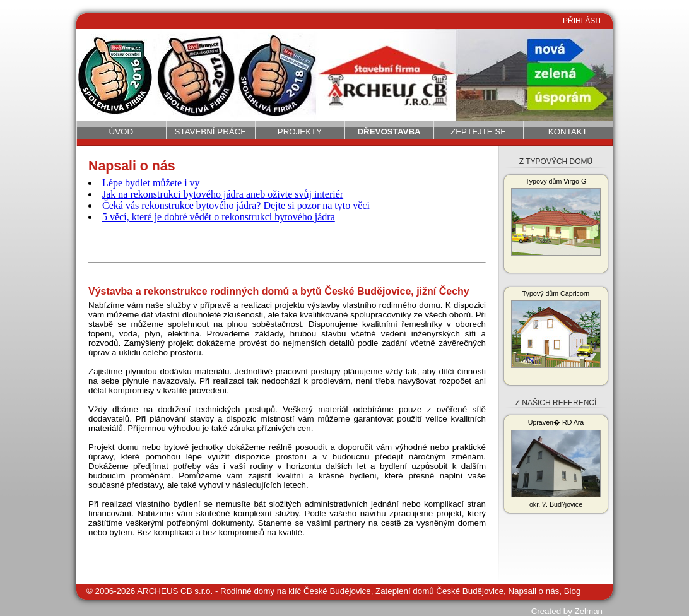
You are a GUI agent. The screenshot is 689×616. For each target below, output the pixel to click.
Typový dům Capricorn (556, 329)
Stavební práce (211, 132)
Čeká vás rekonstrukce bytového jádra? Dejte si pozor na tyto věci (236, 205)
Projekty (300, 132)
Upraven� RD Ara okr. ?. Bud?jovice (556, 463)
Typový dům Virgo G (556, 216)
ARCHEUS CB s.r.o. (175, 591)
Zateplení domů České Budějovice (439, 591)
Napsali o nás (533, 591)
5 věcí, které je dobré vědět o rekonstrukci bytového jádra (219, 217)
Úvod (121, 132)
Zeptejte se (478, 132)
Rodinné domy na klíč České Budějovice (296, 591)
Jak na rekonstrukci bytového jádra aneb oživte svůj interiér (223, 194)
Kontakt (568, 132)
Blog (573, 591)
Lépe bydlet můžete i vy (151, 183)
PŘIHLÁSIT (582, 21)
